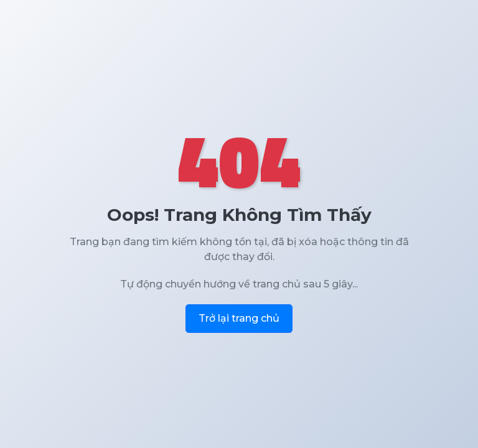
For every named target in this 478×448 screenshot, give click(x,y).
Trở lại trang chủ (239, 318)
